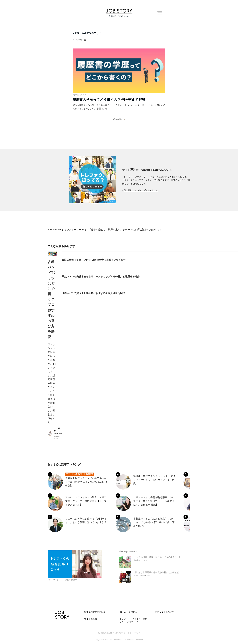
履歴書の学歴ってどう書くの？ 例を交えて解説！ (111, 100)
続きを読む (119, 119)
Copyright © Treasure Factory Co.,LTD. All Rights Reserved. (119, 640)
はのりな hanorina (58, 431)
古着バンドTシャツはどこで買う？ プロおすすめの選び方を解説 (52, 299)
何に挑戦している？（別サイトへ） (141, 190)
